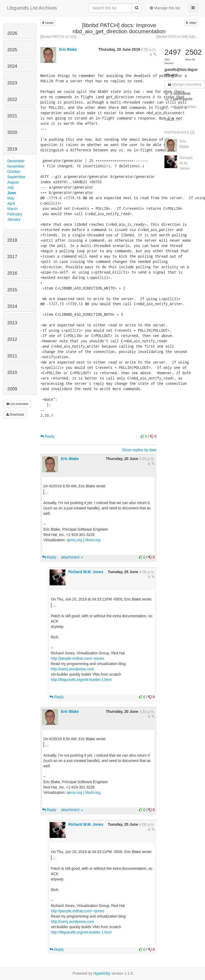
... (47, 492)
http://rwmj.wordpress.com (73, 669)
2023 (12, 83)
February (15, 214)
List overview (17, 404)
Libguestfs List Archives (32, 8)
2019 (12, 149)
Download (15, 415)
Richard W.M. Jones (86, 572)
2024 (12, 66)
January (14, 219)
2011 (12, 356)
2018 (12, 240)
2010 (12, 372)
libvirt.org (93, 540)
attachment (72, 557)
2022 (12, 99)
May (11, 198)
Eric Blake (68, 49)
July (11, 188)
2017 (12, 257)
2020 (12, 132)
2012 (12, 339)
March (13, 209)
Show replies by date (139, 450)
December (16, 161)
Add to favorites (180, 107)
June (12, 193)
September (16, 177)
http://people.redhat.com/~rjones (78, 658)
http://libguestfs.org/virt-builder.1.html (81, 680)
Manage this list (165, 8)
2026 (12, 33)
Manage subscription (185, 84)
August (13, 182)
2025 (12, 50)
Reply (47, 436)
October (14, 172)
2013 (12, 323)
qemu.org (74, 540)
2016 (12, 273)
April (11, 203)
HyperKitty (102, 973)
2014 (12, 306)
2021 (12, 116)
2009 (12, 389)
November (16, 166)
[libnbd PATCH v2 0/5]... (60, 37)
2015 (12, 290)
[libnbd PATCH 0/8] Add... (177, 37)
